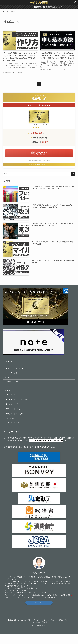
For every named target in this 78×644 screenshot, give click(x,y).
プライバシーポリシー (49, 620)
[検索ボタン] (76, 2)
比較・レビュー (12, 377)
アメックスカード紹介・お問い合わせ (29, 620)
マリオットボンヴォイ (15, 409)
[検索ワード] (39, 174)
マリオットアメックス (15, 414)
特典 (8, 386)
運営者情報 (13, 620)
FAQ (8, 390)
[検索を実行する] (73, 174)
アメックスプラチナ (14, 404)
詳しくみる (39, 603)
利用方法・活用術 (12, 382)
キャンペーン (11, 395)
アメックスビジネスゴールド (17, 399)
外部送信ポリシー (63, 620)
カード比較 (10, 418)
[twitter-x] (39, 609)
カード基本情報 (12, 373)
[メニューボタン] (2, 2)
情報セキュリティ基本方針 (39, 622)
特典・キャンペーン (13, 423)
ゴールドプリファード (15, 368)
